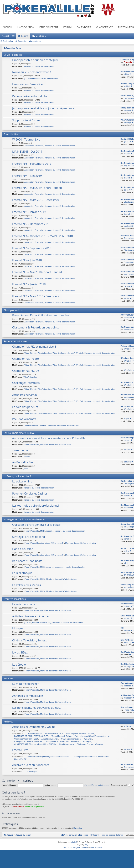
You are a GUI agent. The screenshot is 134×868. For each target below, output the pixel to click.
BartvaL (127, 214)
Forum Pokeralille (32, 445)
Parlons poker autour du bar (30, 96)
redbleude (128, 318)
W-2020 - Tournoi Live (26, 140)
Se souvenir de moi (120, 785)
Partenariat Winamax (16, 341)
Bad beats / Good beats (27, 561)
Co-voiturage (31, 772)
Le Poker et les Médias (27, 585)
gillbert (127, 74)
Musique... (19, 628)
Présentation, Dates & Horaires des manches (41, 316)
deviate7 (71, 353)
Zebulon (127, 462)
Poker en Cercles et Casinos (30, 494)
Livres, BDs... (20, 653)
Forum (68, 27)
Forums (25, 36)
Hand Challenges (66, 744)
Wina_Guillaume (60, 353)
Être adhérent (49, 27)
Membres (40, 36)
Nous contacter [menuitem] (70, 835)
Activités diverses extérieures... (32, 616)
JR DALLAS (129, 575)
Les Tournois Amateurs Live (19, 433)
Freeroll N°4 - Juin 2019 (27, 176)
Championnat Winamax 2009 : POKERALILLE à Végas (68, 741)
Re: (122, 628)
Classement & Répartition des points (36, 328)
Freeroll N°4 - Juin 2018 (27, 260)
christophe (128, 667)
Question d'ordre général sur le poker (36, 525)
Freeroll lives (20, 750)
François (128, 62)
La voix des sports (24, 604)
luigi (50, 622)
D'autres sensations (15, 599)
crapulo (127, 154)
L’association (26, 27)
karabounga (129, 397)
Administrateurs (17, 806)
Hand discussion (23, 549)
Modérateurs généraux (35, 806)
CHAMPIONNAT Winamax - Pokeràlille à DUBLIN (35, 744)
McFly (126, 551)
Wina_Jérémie (30, 353)
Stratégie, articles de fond (29, 537)
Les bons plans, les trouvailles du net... (37, 708)
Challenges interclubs (26, 383)
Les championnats (34, 734)
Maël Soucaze (96, 847)
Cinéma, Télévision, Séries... (30, 641)
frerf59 (127, 298)
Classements (105, 27)
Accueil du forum (14, 48)
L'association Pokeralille (27, 84)
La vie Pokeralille (13, 55)
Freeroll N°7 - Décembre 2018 (31, 224)
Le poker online (22, 482)
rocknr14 (50, 531)
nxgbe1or (128, 698)
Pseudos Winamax (24, 419)
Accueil (7, 27)
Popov (127, 418)
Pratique (8, 678)
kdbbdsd (127, 686)
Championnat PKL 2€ (26, 371)
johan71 (27, 469)
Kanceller (78, 828)
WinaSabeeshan (45, 353)
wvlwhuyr (128, 642)
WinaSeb (80, 353)
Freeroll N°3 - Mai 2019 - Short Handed (37, 188)
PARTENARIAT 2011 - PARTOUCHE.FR (31, 736)
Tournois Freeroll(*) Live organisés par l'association (48, 757)
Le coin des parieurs (25, 407)
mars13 (127, 618)
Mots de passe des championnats (80, 734)
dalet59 (127, 496)
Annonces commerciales (28, 696)
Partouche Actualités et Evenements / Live (92, 736)
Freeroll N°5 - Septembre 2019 (32, 164)
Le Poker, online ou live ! (17, 476)
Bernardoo (128, 262)
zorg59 (127, 190)
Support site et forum (26, 121)
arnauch (127, 508)
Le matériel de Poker (25, 684)
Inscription (36, 41)
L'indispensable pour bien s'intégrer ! (36, 60)
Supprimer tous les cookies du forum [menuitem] (108, 835)
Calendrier (84, 27)
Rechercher (8, 41)
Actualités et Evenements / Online (34, 727)
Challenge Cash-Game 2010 (26, 739)
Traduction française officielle (75, 847)
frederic (127, 749)
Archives (8, 722)
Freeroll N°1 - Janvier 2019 (29, 212)
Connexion (22, 41)
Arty (86, 845)
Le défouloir (20, 665)
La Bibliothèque (22, 573)
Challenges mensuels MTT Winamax (77, 739)
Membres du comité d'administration (39, 66)
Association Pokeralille (34, 146)
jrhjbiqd (127, 86)
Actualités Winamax (25, 395)
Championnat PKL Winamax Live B (34, 347)
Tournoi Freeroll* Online (61, 736)
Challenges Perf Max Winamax (90, 744)
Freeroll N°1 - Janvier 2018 (29, 284)
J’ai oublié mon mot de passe (97, 785)
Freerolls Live (11, 134)
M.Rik (43, 531)
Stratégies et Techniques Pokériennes (25, 519)
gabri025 (128, 142)
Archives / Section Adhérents (31, 765)
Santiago (128, 110)
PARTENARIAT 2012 (54, 734)
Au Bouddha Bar (23, 462)
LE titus (127, 286)
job (26, 78)
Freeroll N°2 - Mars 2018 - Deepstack (36, 296)
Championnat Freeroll (26, 359)
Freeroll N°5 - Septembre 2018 (32, 248)
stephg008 (128, 226)
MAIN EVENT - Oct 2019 (27, 152)
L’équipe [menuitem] (85, 835)
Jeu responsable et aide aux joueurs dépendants (43, 108)
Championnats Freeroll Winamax (28, 741)
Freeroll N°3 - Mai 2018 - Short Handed (37, 272)
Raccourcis (14, 37)
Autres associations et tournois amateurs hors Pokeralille (49, 438)
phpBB (74, 842)
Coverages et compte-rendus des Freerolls (91, 757)
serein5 (27, 457)
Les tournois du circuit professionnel (36, 506)
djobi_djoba (45, 543)
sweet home (20, 450)
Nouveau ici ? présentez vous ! (32, 72)
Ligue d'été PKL (21, 759)
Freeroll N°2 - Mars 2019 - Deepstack (36, 200)
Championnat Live (14, 310)
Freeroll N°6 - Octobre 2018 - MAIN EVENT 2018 (43, 236)
